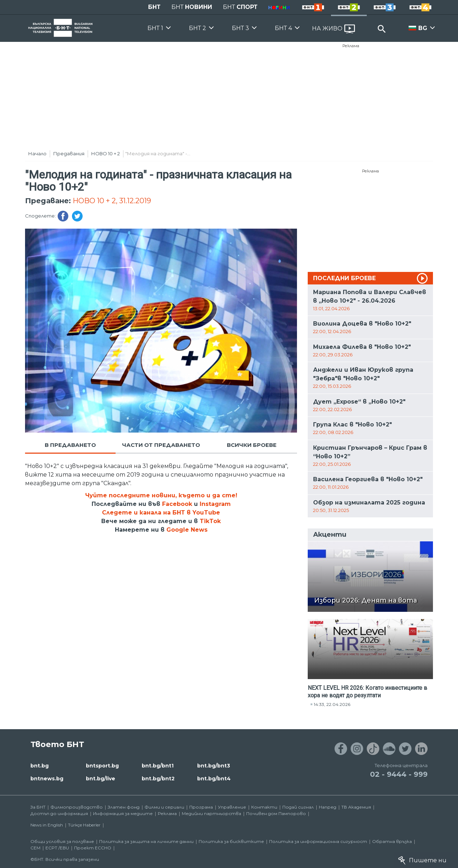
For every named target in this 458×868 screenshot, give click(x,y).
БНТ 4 (283, 28)
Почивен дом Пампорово (276, 813)
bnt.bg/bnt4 (214, 779)
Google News (187, 530)
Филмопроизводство (77, 807)
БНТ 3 (240, 28)
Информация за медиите (123, 813)
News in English (47, 825)
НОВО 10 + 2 (106, 153)
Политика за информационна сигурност (318, 841)
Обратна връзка (392, 841)
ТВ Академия (356, 807)
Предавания (69, 153)
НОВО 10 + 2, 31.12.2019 (112, 201)
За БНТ (38, 807)
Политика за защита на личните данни (146, 841)
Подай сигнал (298, 807)
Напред (328, 807)
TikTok (210, 521)
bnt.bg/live (101, 779)
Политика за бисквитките (231, 841)
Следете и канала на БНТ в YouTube (161, 513)
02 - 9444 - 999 (399, 774)
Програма (201, 807)
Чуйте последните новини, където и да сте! (161, 495)
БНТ (154, 7)
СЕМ (35, 848)
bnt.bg (40, 766)
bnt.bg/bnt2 (158, 779)
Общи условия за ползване (62, 841)
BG (423, 28)
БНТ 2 (198, 28)
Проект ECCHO (93, 848)
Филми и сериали (164, 807)
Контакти (264, 807)
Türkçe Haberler (84, 825)
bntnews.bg (47, 779)
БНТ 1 (155, 28)
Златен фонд (124, 807)
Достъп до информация (59, 813)
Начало (37, 153)
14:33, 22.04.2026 (332, 704)
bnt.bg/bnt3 (214, 766)
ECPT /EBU (57, 848)
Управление (232, 807)
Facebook (177, 504)
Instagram (215, 504)
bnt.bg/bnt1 (158, 766)
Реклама (351, 46)
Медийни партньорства (211, 813)
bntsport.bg (102, 766)
